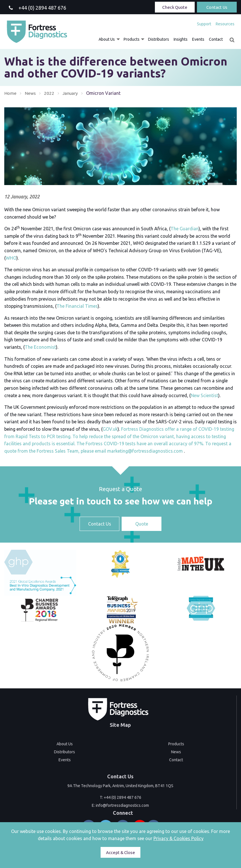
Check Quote (175, 7)
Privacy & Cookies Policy (178, 838)
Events (198, 39)
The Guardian (185, 229)
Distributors (159, 39)
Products (132, 39)
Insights (181, 39)
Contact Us (217, 7)
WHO (11, 258)
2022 (49, 93)
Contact (216, 39)
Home (10, 93)
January (71, 93)
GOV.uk (110, 429)
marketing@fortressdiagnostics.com (145, 451)
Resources (225, 24)
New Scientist (204, 395)
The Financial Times (77, 306)
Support (204, 24)
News (30, 93)
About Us (107, 39)
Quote (142, 524)
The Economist (40, 347)
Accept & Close (120, 852)
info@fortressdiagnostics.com (122, 805)
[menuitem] (204, 24)
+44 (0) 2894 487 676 (122, 797)
